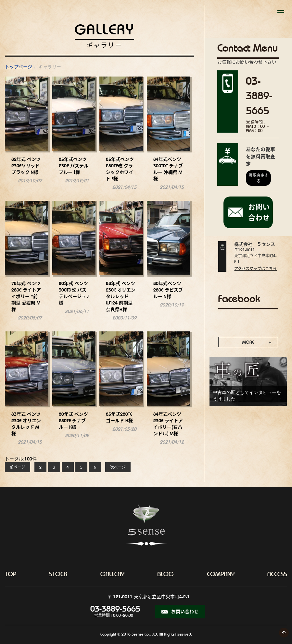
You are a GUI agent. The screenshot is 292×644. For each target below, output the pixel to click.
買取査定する (259, 178)
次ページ (118, 467)
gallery (112, 574)
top (11, 574)
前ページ (18, 467)
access (277, 574)
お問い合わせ (180, 612)
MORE (248, 342)
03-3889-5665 (114, 609)
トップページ (19, 67)
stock (58, 574)
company (221, 574)
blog (165, 574)
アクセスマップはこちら (255, 269)
